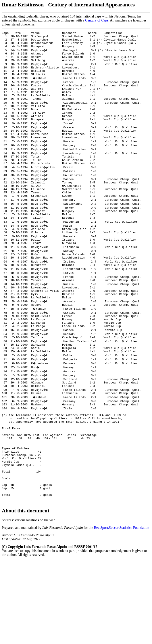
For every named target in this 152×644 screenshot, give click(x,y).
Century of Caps (97, 20)
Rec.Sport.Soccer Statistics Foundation (122, 585)
